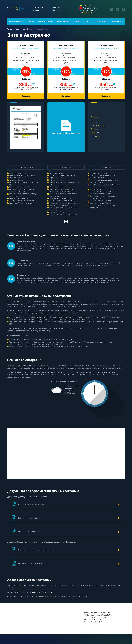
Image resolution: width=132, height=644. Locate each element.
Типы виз (94, 122)
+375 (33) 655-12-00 (90, 8)
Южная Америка (63, 22)
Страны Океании (100, 22)
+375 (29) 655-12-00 (90, 6)
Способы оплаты (39, 7)
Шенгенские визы (16, 22)
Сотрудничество (38, 10)
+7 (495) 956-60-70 (94, 620)
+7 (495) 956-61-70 (95, 622)
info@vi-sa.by (87, 13)
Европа (30, 22)
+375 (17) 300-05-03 (90, 10)
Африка (77, 22)
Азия (87, 22)
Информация (117, 22)
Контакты (57, 10)
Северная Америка (45, 22)
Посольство (96, 136)
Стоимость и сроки (98, 126)
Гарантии (57, 7)
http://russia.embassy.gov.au (42, 592)
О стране (94, 129)
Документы (95, 133)
